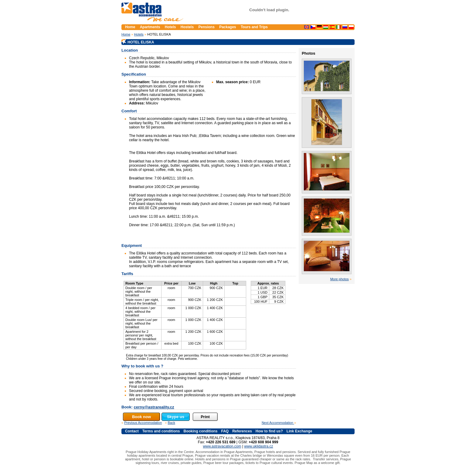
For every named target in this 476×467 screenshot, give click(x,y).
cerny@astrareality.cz (154, 407)
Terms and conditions (161, 431)
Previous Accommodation (143, 423)
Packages (228, 27)
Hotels (139, 34)
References (242, 431)
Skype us (176, 417)
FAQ (225, 431)
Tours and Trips (254, 27)
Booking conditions (200, 431)
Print (205, 417)
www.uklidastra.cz (258, 446)
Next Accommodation (278, 423)
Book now (141, 417)
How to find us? (269, 431)
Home (126, 34)
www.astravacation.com (222, 446)
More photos (340, 279)
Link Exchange (299, 431)
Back (172, 423)
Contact (132, 431)
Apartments (150, 27)
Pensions (206, 27)
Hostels (187, 27)
